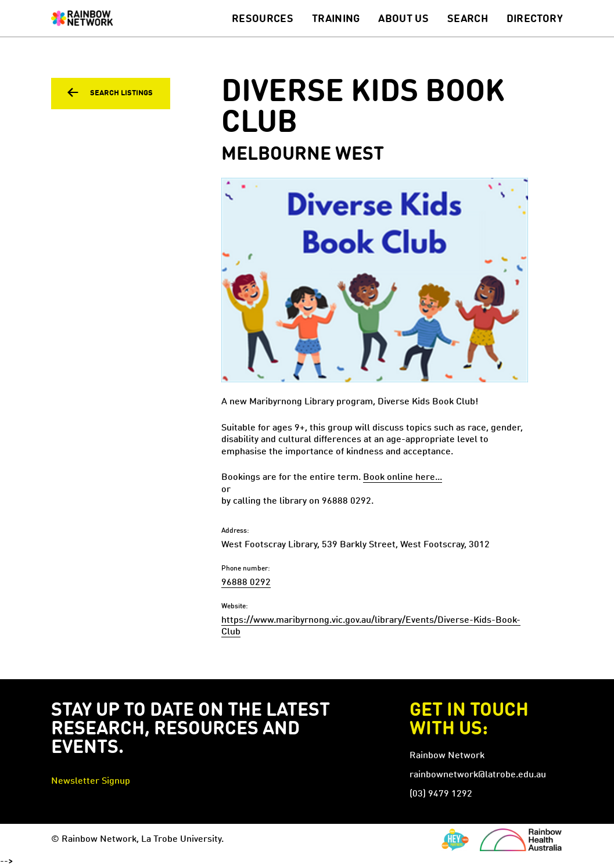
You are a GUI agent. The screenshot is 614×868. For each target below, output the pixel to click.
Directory (535, 19)
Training (336, 19)
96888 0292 (246, 583)
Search (468, 19)
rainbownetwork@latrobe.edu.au (478, 775)
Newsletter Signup (91, 781)
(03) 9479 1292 (441, 794)
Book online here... (403, 478)
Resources (263, 19)
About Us (403, 19)
